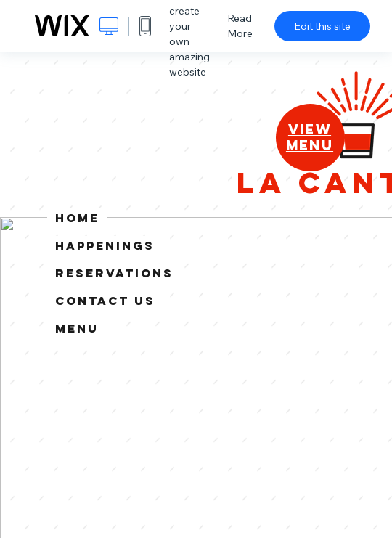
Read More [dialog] (240, 26)
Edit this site (322, 26)
